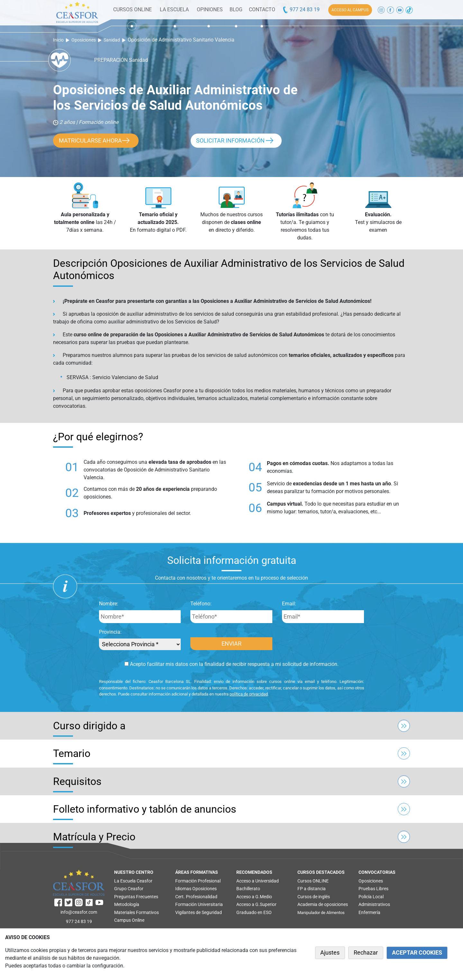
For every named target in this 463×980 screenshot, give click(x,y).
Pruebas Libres (373, 889)
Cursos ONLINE (313, 881)
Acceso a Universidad (258, 881)
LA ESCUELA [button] (174, 9)
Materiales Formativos (136, 912)
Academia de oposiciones (323, 904)
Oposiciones (84, 40)
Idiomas (183, 889)
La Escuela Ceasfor (133, 881)
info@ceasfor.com (79, 912)
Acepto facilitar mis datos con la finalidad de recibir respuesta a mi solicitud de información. (232, 664)
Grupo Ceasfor (129, 889)
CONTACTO (262, 9)
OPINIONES (210, 9)
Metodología (127, 904)
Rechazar (366, 953)
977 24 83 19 (301, 9)
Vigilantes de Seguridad (199, 912)
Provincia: (110, 632)
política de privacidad (249, 694)
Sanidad (112, 40)
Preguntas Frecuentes (136, 897)
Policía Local (371, 897)
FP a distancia (312, 889)
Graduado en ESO (254, 912)
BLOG (236, 9)
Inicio (58, 40)
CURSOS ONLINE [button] (132, 9)
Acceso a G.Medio (254, 897)
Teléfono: (201, 604)
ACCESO (350, 10)
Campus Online (129, 920)
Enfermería (369, 912)
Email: (289, 604)
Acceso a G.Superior (256, 904)
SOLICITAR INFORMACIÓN (230, 141)
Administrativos (374, 904)
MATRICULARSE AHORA (90, 141)
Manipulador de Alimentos (321, 913)
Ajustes (330, 953)
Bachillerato (248, 889)
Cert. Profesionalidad (196, 897)
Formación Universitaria (199, 904)
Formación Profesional (198, 881)
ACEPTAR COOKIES (417, 953)
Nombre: (109, 604)
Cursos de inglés (314, 897)
